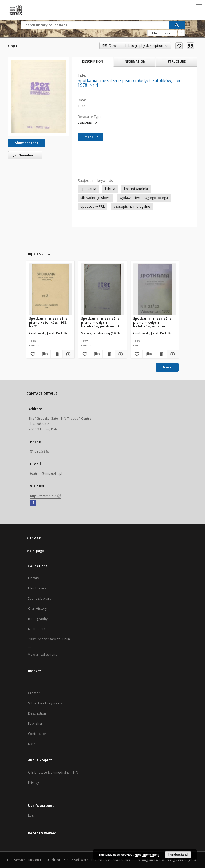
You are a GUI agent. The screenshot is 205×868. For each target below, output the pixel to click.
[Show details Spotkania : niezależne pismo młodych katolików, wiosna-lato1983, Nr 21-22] (172, 354)
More (167, 367)
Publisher (35, 724)
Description (37, 713)
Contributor (37, 734)
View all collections (42, 655)
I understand (178, 855)
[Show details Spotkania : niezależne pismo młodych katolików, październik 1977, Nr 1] (120, 354)
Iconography (38, 619)
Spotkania (88, 189)
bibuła (110, 189)
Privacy (33, 783)
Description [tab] (92, 61)
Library (33, 578)
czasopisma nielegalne (132, 207)
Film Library (37, 588)
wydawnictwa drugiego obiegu (144, 198)
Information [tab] (135, 61)
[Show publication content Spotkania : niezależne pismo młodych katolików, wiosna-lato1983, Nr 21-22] (161, 354)
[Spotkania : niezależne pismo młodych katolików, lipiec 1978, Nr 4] (39, 96)
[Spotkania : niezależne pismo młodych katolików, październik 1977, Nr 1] (102, 289)
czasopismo (87, 122)
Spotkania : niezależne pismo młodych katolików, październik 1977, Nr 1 (100, 322)
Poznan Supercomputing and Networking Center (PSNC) (153, 860)
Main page (35, 551)
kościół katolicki (136, 189)
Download (23, 155)
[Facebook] (33, 503)
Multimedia (37, 629)
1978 (81, 106)
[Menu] (199, 4)
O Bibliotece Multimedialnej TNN (53, 772)
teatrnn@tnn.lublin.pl (46, 474)
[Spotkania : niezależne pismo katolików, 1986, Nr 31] (50, 289)
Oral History (37, 609)
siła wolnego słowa (95, 198)
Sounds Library (40, 598)
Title (31, 683)
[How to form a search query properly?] (181, 33)
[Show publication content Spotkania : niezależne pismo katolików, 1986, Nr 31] (57, 354)
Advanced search (162, 33)
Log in (33, 815)
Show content (27, 143)
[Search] (177, 25)
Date (32, 744)
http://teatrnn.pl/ (46, 496)
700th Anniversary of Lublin (49, 639)
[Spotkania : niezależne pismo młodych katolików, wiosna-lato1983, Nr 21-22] (155, 289)
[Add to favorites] (179, 46)
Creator (34, 693)
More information (147, 855)
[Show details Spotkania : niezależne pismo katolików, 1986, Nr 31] (68, 354)
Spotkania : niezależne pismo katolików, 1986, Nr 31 (48, 322)
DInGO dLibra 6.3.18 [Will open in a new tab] (57, 860)
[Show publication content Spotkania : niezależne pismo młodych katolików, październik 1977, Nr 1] (109, 354)
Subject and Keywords (45, 703)
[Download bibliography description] (44, 354)
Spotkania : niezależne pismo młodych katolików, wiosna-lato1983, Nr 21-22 (152, 322)
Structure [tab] (176, 61)
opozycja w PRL (92, 207)
